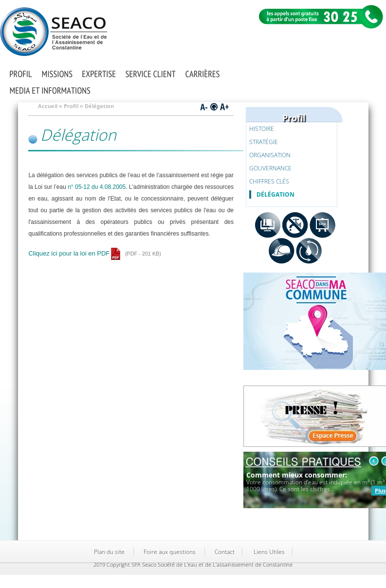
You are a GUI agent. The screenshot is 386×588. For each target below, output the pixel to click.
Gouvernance (270, 168)
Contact (225, 552)
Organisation (270, 155)
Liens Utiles (269, 552)
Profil (71, 106)
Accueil (48, 106)
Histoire (262, 129)
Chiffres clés (269, 181)
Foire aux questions (170, 552)
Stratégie (264, 142)
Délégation (276, 194)
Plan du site (109, 552)
